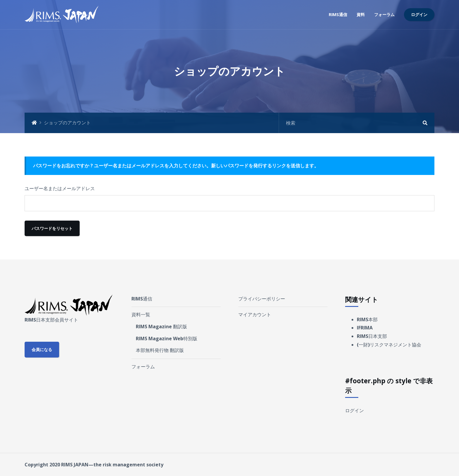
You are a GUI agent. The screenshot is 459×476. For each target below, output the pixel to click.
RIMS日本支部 (372, 336)
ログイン (419, 14)
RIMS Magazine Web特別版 (167, 338)
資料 (361, 14)
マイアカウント (255, 315)
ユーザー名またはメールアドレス (60, 188)
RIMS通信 (338, 14)
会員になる (42, 349)
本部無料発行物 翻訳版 (160, 350)
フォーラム (384, 14)
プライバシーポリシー (262, 299)
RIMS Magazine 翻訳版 (161, 327)
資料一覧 (141, 315)
